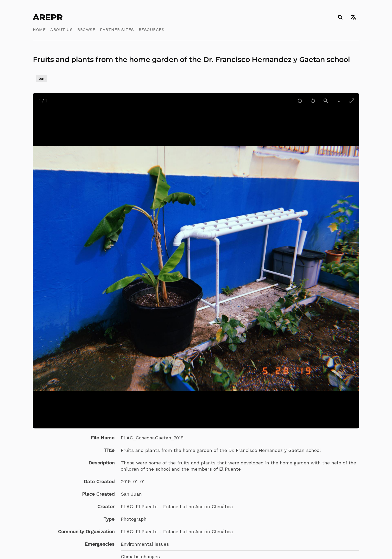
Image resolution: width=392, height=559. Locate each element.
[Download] (339, 101)
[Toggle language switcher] (353, 17)
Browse (86, 30)
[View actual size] (326, 101)
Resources (152, 30)
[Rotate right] (300, 101)
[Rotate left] (313, 101)
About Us (61, 30)
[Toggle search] (340, 17)
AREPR (48, 17)
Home (39, 30)
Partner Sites (117, 30)
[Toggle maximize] (352, 101)
